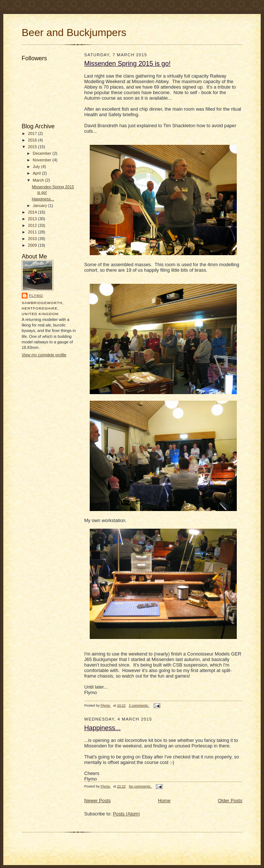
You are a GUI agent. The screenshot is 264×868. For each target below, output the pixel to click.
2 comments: (139, 705)
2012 (33, 225)
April (37, 173)
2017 (33, 133)
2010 (33, 239)
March (39, 180)
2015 (33, 147)
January (40, 206)
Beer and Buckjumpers (74, 33)
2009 (33, 245)
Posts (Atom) (126, 814)
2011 (33, 232)
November (43, 160)
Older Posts (230, 801)
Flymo (36, 295)
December (43, 153)
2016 (33, 140)
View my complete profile (44, 355)
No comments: (140, 786)
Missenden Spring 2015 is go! (127, 64)
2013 (33, 219)
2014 (33, 212)
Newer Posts (97, 801)
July (37, 167)
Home (164, 801)
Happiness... (43, 199)
